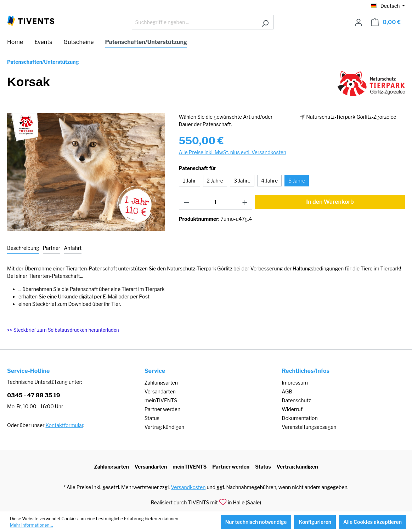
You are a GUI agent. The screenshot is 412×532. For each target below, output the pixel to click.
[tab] (23, 248)
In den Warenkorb (330, 202)
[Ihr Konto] (359, 22)
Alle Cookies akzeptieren (373, 522)
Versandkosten (188, 487)
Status (152, 418)
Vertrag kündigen (164, 427)
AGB (287, 391)
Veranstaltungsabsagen (309, 427)
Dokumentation (300, 418)
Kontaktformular (64, 425)
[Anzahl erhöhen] (245, 202)
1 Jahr (189, 181)
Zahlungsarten (161, 383)
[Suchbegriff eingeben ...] (194, 22)
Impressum (295, 383)
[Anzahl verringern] (186, 202)
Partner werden (162, 409)
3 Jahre (242, 181)
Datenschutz (296, 400)
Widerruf (292, 409)
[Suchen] (265, 22)
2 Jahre (215, 181)
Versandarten (160, 391)
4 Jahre (269, 181)
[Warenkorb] (386, 22)
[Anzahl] (215, 202)
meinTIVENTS (161, 400)
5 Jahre (297, 181)
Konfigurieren (315, 522)
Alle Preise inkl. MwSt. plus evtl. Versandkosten (233, 152)
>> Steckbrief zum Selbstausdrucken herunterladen (63, 330)
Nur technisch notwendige (256, 522)
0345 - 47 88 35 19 (34, 395)
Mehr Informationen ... (32, 525)
